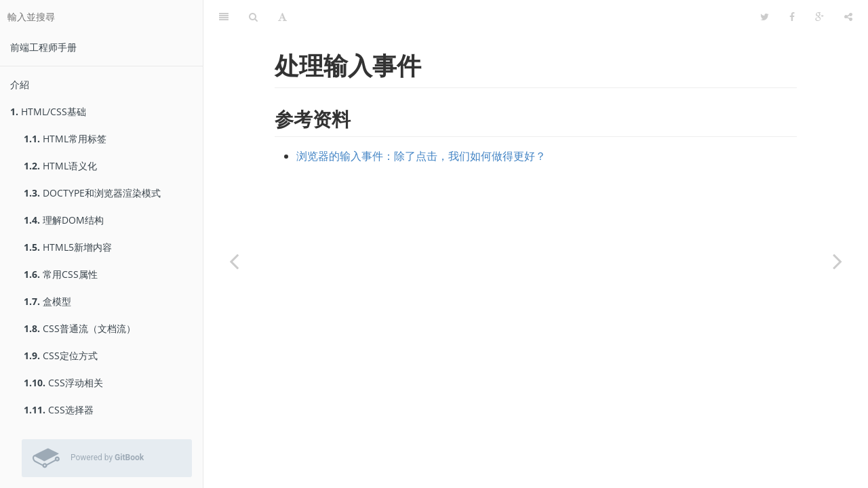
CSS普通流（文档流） (80, 328)
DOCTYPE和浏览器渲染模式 (92, 193)
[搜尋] (253, 17)
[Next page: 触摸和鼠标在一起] (837, 261)
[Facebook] (792, 17)
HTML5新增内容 (68, 247)
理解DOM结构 (64, 220)
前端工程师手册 (43, 47)
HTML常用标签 (65, 139)
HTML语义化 (60, 166)
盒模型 (47, 301)
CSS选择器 (59, 410)
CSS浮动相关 (63, 383)
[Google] (820, 17)
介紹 (20, 84)
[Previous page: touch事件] (234, 261)
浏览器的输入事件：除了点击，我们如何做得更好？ (421, 156)
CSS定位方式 (61, 355)
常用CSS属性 (61, 274)
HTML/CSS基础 (48, 111)
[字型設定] (282, 17)
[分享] (848, 17)
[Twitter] (765, 17)
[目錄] (224, 17)
